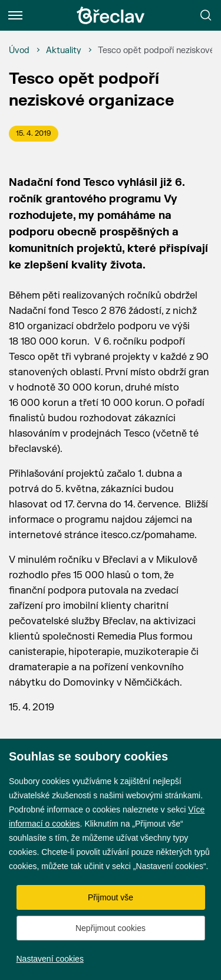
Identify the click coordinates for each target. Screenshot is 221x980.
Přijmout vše (111, 897)
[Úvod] (19, 51)
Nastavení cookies (50, 959)
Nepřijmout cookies (111, 928)
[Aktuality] (64, 51)
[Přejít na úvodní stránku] (111, 15)
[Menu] (15, 15)
